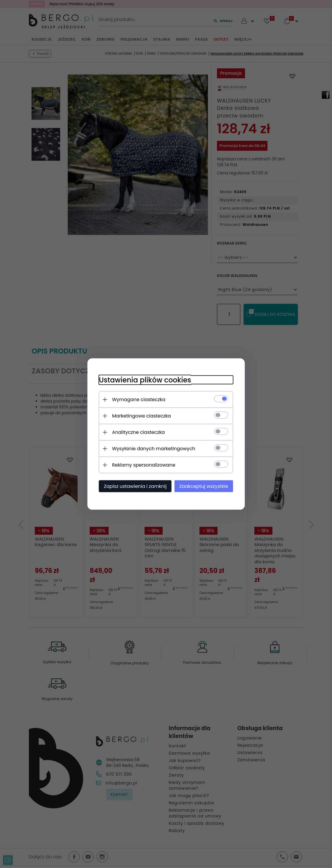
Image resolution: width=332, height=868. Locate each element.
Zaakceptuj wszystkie (204, 486)
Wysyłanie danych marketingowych (154, 449)
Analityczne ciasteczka (139, 432)
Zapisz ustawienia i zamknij (135, 486)
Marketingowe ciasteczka (142, 416)
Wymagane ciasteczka (139, 400)
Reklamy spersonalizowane (144, 465)
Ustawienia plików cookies (145, 380)
